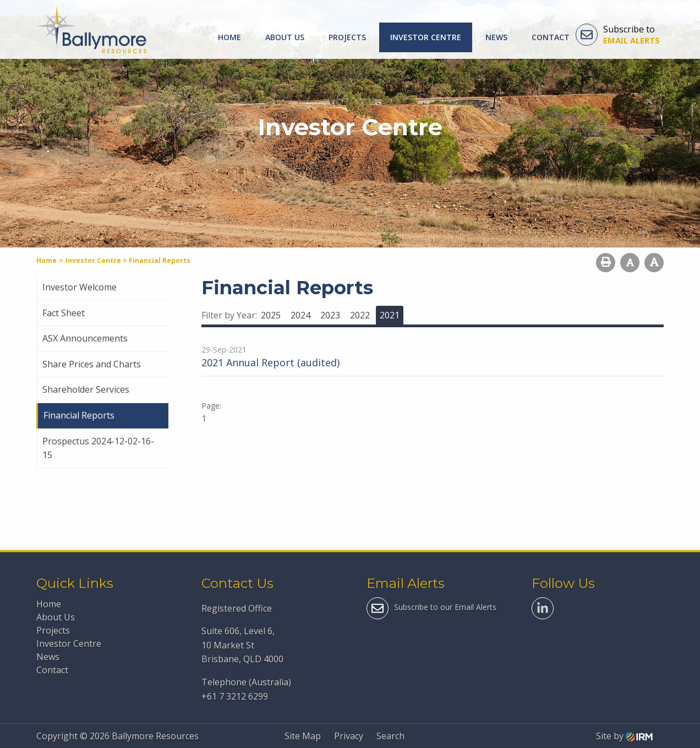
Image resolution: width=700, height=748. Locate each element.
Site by (624, 736)
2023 (330, 315)
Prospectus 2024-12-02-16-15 (98, 448)
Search (390, 736)
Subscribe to (618, 35)
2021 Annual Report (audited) (270, 362)
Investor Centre (426, 37)
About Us (285, 37)
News (496, 37)
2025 (271, 315)
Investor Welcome (80, 287)
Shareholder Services (86, 389)
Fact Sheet (64, 313)
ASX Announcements (85, 338)
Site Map (303, 736)
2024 (300, 315)
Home (229, 37)
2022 (360, 315)
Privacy (349, 736)
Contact (551, 37)
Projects (347, 37)
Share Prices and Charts (92, 364)
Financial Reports (79, 415)
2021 (390, 315)
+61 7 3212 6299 (235, 696)
